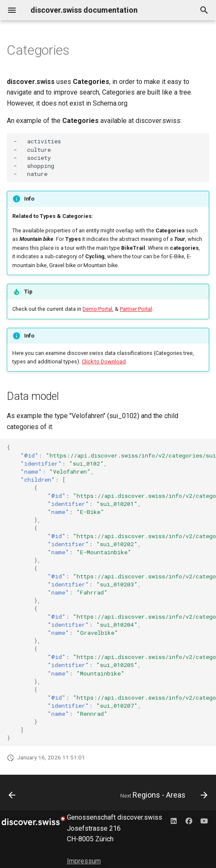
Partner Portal (136, 309)
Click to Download (104, 361)
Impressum (84, 861)
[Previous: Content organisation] (12, 795)
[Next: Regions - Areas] (163, 795)
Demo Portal (97, 309)
